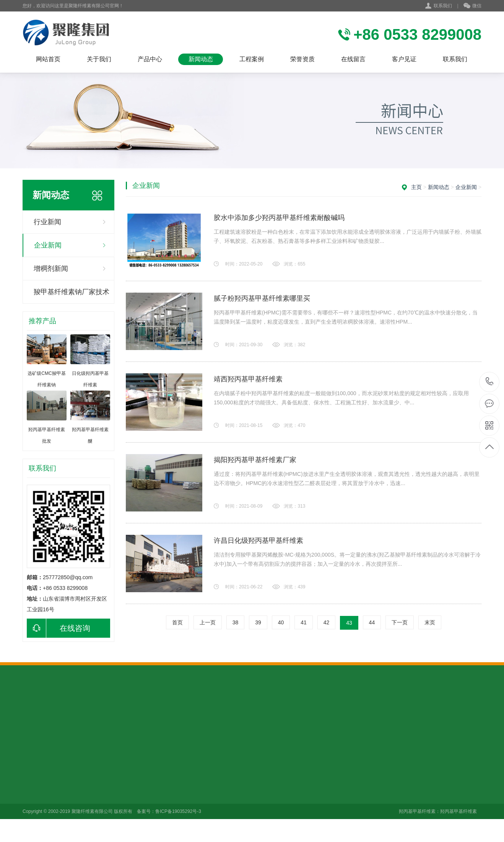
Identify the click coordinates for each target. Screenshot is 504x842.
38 (236, 622)
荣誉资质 (302, 59)
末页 (430, 622)
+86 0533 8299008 (490, 382)
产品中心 (150, 59)
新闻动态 (201, 59)
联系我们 (443, 6)
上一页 (208, 622)
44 (372, 622)
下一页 (400, 622)
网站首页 (48, 59)
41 (304, 622)
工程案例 (252, 59)
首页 (177, 622)
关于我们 (99, 59)
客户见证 (404, 59)
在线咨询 (59, 628)
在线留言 (353, 59)
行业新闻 (47, 222)
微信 (472, 6)
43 (349, 623)
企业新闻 (48, 245)
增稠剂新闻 (51, 269)
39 (258, 622)
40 (281, 622)
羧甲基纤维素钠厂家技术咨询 (72, 296)
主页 (416, 187)
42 (327, 622)
